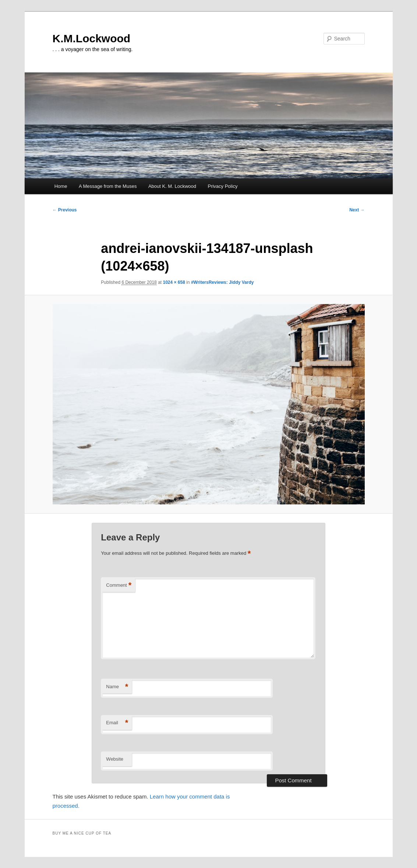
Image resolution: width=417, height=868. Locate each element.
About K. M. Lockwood (172, 186)
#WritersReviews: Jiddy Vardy (222, 282)
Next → (357, 210)
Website (115, 759)
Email (117, 723)
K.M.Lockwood (92, 38)
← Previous (65, 210)
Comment (119, 585)
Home (61, 186)
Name (117, 687)
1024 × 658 (174, 282)
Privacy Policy (222, 186)
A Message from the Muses (108, 186)
